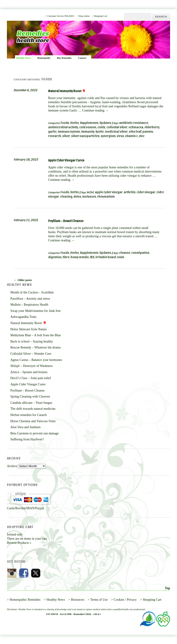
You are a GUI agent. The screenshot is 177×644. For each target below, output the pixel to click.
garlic (52, 131)
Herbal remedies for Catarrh (28, 415)
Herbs (75, 123)
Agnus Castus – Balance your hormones (36, 360)
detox (77, 196)
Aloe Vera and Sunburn (25, 427)
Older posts (23, 280)
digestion (55, 257)
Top (167, 588)
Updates (105, 123)
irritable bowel (106, 257)
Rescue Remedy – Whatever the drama (35, 347)
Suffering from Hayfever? (27, 439)
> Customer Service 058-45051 (60, 16)
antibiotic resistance (134, 123)
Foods (65, 123)
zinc (142, 136)
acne (90, 192)
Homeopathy (44, 58)
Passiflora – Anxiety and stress (30, 299)
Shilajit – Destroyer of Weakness (32, 366)
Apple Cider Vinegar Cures (66, 160)
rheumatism (106, 196)
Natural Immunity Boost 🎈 (67, 91)
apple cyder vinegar (109, 192)
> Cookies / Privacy (124, 600)
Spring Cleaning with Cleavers (30, 397)
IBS (92, 257)
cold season (88, 127)
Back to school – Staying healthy (32, 341)
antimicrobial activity (63, 127)
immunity (88, 131)
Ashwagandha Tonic (24, 317)
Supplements (89, 123)
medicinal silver (116, 131)
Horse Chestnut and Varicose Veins (33, 421)
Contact (82, 58)
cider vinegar (146, 192)
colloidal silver (117, 127)
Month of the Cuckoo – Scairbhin (32, 292)
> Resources (76, 600)
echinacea (136, 127)
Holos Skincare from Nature (29, 329)
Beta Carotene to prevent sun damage (35, 433)
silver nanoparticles (85, 136)
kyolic (100, 131)
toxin (121, 257)
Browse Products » (19, 543)
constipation (140, 253)
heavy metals (80, 257)
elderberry (152, 127)
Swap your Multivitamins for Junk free (35, 311)
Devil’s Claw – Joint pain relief (31, 378)
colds (101, 127)
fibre (66, 257)
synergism (108, 136)
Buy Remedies (64, 58)
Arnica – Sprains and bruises (29, 372)
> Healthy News (55, 600)
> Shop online (83, 16)
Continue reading (95, 110)
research (55, 136)
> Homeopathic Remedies (24, 600)
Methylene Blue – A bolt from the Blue (36, 335)
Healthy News (24, 58)
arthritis (130, 192)
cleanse (125, 253)
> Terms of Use (98, 600)
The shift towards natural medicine (33, 409)
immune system (69, 131)
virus (120, 136)
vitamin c (131, 136)
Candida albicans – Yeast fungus (31, 403)
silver (66, 136)
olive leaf (135, 131)
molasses (89, 196)
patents (148, 131)
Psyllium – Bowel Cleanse (66, 221)
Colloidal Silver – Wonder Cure (31, 354)
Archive (12, 466)
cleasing (66, 196)
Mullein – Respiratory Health (29, 305)
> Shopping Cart (100, 16)
